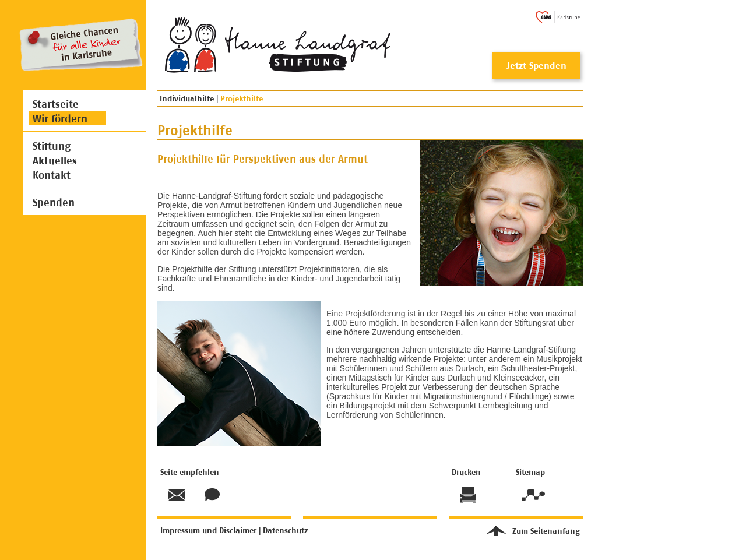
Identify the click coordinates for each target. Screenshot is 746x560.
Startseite (56, 104)
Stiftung (52, 146)
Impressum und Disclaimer (208, 530)
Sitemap (532, 495)
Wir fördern (60, 119)
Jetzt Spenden (536, 66)
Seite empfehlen (177, 495)
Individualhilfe (187, 98)
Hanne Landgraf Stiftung (205, 45)
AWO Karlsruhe (558, 17)
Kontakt (52, 175)
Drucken (468, 495)
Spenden (54, 202)
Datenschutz (285, 530)
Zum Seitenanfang (546, 531)
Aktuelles (55, 161)
